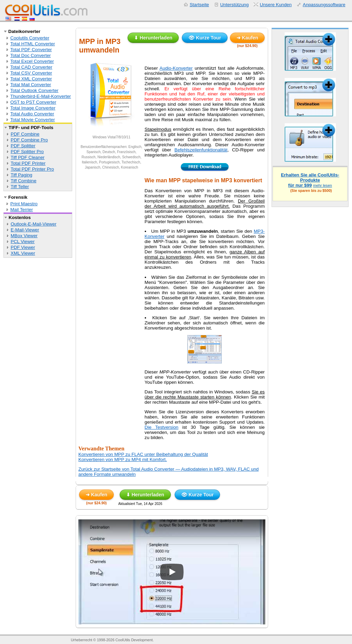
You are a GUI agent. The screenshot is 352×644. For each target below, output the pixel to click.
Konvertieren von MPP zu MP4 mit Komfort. (123, 459)
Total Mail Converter (31, 85)
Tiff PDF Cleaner (28, 157)
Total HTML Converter (33, 44)
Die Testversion (162, 427)
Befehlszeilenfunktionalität (201, 150)
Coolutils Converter (30, 38)
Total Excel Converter (32, 61)
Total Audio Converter (32, 114)
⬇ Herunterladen (153, 38)
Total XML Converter (31, 79)
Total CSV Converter (31, 73)
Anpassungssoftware (324, 5)
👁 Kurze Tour (205, 38)
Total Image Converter (33, 108)
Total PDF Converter (31, 50)
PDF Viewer (23, 247)
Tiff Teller (20, 187)
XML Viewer (23, 253)
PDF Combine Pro (29, 140)
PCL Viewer (23, 241)
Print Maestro (24, 204)
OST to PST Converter (33, 102)
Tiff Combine (24, 181)
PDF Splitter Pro (27, 152)
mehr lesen (323, 185)
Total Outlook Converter (34, 90)
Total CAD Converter (31, 67)
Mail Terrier (22, 210)
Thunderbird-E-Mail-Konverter (41, 96)
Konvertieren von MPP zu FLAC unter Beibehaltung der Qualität (143, 454)
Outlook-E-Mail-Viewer (34, 224)
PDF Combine (25, 134)
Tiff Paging (21, 175)
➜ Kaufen (247, 38)
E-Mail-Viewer (25, 230)
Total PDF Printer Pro (32, 169)
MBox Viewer (24, 236)
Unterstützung (234, 5)
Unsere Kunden (276, 5)
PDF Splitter (23, 146)
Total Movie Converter (33, 120)
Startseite (199, 5)
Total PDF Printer (28, 163)
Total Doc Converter (31, 55)
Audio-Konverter (176, 68)
